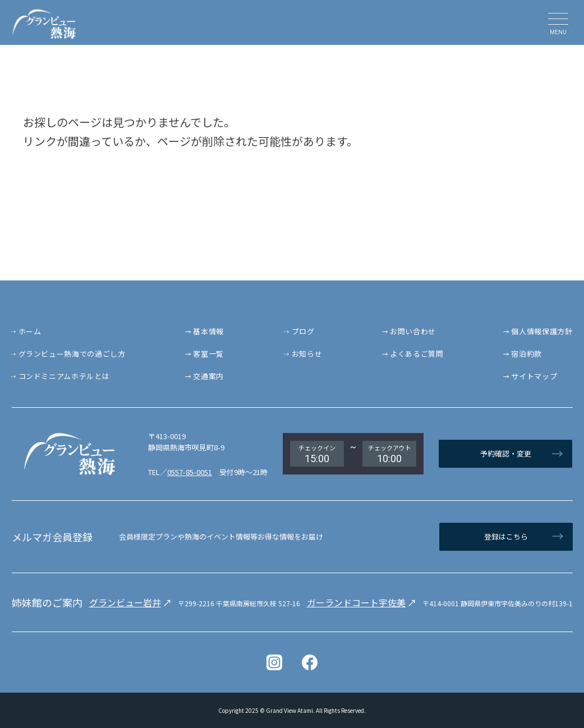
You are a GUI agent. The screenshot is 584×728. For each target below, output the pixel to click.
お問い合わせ (413, 331)
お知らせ (307, 354)
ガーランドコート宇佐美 (356, 602)
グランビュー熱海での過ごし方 (72, 354)
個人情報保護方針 (542, 331)
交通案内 (208, 376)
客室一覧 (208, 354)
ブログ (303, 331)
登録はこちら (506, 536)
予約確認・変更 (506, 453)
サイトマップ (534, 376)
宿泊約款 (526, 354)
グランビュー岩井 (125, 602)
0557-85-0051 (190, 472)
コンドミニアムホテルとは (64, 376)
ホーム (30, 331)
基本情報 (208, 331)
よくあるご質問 (417, 354)
